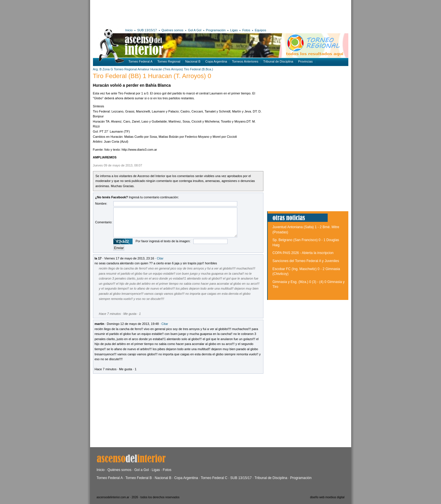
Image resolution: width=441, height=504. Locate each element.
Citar (160, 258)
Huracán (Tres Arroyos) (167, 69)
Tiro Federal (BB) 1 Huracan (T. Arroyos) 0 (152, 76)
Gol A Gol (195, 30)
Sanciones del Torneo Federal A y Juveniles (306, 261)
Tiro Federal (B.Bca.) (199, 69)
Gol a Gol (142, 470)
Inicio (129, 30)
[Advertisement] (177, 13)
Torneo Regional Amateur (132, 69)
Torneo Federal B (139, 478)
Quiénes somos (172, 30)
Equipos (261, 30)
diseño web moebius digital (327, 497)
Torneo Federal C (214, 478)
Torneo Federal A (141, 61)
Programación (216, 30)
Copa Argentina (216, 61)
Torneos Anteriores (245, 61)
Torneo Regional (169, 61)
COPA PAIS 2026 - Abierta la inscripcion (303, 253)
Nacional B (193, 61)
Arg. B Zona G (103, 69)
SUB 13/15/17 (147, 30)
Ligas (234, 30)
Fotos (246, 30)
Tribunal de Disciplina (278, 61)
